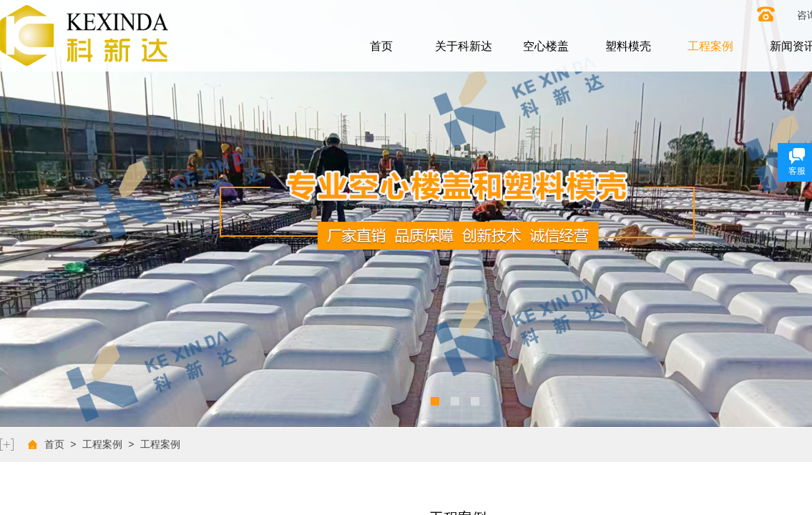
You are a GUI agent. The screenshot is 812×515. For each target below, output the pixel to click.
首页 (381, 46)
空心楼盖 (546, 46)
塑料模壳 (628, 46)
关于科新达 (464, 46)
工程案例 (710, 46)
